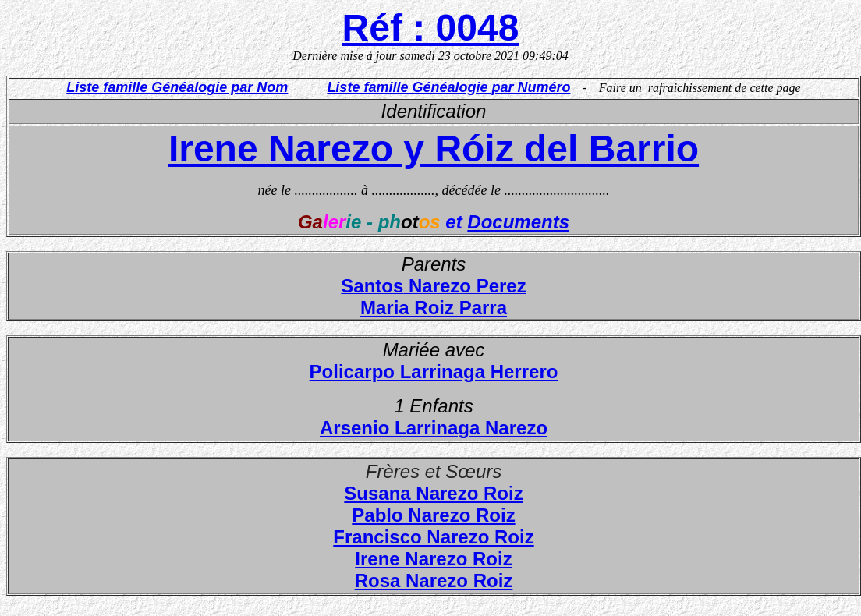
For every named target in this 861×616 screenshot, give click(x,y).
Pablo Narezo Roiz (433, 515)
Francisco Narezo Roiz (433, 537)
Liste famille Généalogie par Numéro (448, 87)
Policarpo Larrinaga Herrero (434, 372)
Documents (518, 222)
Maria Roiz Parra (434, 308)
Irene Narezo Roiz (433, 559)
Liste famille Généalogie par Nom (177, 87)
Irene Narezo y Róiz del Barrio (434, 149)
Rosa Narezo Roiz (434, 581)
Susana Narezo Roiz (433, 493)
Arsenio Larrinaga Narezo (434, 428)
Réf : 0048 (431, 28)
